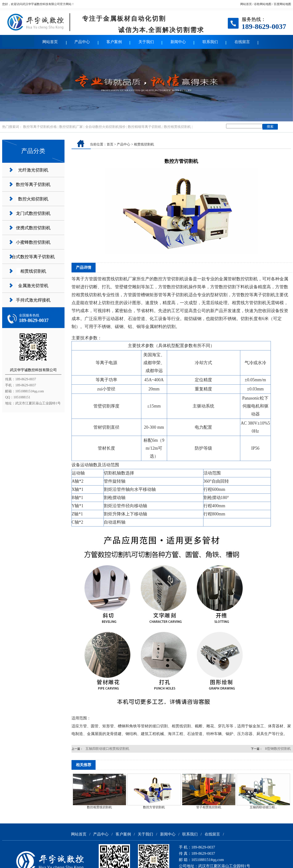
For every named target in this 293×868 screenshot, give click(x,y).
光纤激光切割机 (33, 170)
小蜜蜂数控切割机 (33, 242)
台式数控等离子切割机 (33, 257)
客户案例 (114, 42)
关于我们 (146, 42)
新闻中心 (178, 42)
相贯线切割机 (33, 271)
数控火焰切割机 (33, 199)
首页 (110, 144)
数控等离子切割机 (33, 184)
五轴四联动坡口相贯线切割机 (107, 749)
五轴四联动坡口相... (263, 807)
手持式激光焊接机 (33, 300)
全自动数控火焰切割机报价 (105, 127)
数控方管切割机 (154, 807)
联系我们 (210, 42)
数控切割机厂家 (71, 127)
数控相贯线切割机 (177, 127)
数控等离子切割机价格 (40, 127)
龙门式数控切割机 (33, 213)
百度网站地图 (282, 4)
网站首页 (246, 4)
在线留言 (242, 42)
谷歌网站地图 (263, 4)
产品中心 (82, 42)
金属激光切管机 (33, 286)
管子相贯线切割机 (209, 807)
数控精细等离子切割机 (145, 127)
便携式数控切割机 (33, 228)
